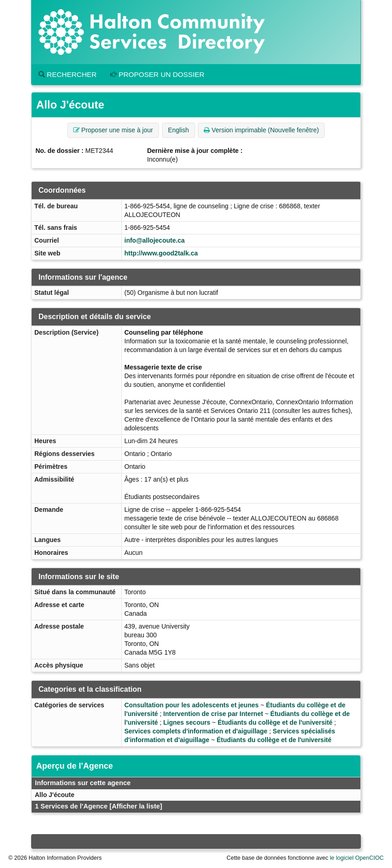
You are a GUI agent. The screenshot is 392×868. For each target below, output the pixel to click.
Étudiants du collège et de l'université (275, 722)
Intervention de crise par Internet (213, 714)
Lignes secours (187, 722)
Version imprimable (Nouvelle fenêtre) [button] (261, 130)
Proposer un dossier (158, 74)
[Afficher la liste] (136, 806)
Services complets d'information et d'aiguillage (196, 731)
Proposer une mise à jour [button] (113, 130)
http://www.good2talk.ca (161, 253)
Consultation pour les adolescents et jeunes (192, 705)
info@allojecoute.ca (155, 240)
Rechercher (68, 74)
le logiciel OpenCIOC (357, 858)
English (179, 130)
